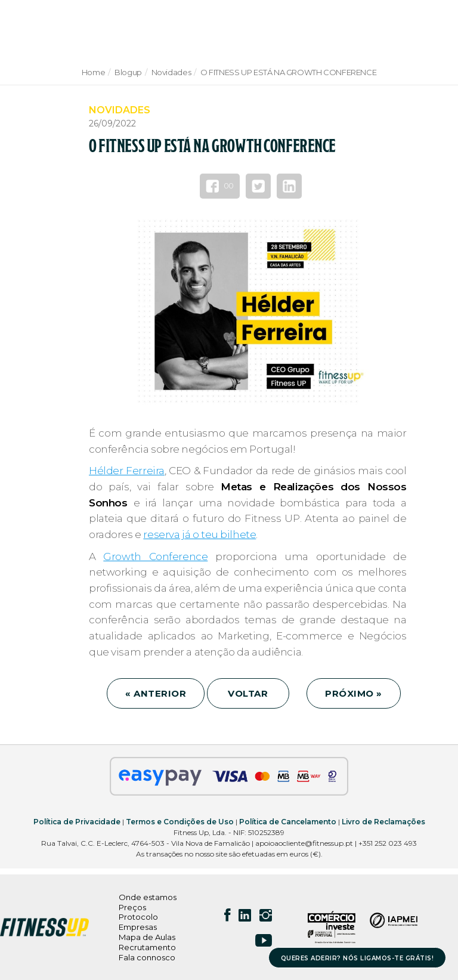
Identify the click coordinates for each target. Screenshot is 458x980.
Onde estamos (148, 897)
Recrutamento (147, 947)
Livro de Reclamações (383, 822)
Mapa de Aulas (147, 937)
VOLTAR (248, 693)
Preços (132, 907)
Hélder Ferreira (127, 471)
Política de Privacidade (77, 822)
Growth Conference (155, 557)
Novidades (171, 72)
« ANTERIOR (156, 693)
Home (93, 72)
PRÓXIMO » (354, 693)
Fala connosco (147, 957)
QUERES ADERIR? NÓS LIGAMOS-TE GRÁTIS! (358, 958)
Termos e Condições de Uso (180, 822)
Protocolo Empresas (138, 922)
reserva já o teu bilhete (199, 534)
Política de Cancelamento (288, 822)
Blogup (128, 72)
